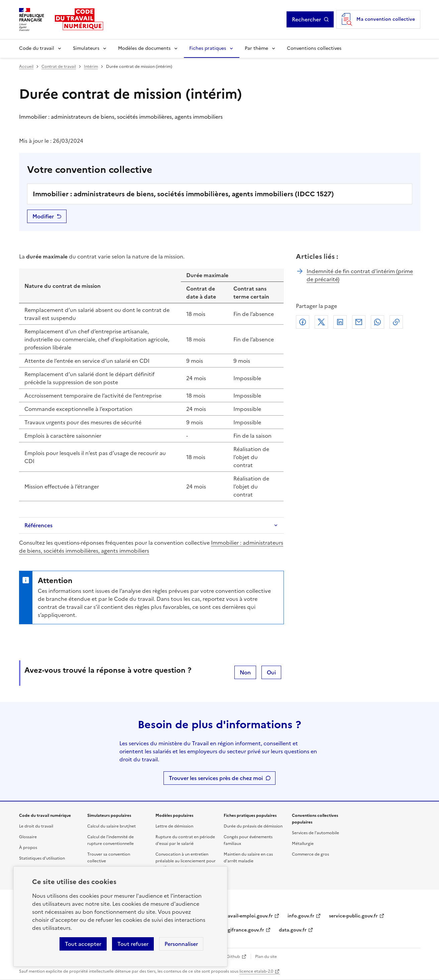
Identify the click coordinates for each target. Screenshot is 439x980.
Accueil (26, 67)
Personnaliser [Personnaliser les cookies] (181, 944)
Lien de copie (396, 322)
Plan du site (266, 957)
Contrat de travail (59, 67)
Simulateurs (86, 48)
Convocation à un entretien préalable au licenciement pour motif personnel (186, 861)
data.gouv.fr (293, 930)
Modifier (43, 216)
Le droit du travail (36, 826)
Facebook (303, 322)
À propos (28, 848)
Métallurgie (303, 844)
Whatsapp (377, 322)
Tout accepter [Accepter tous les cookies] (83, 944)
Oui (271, 672)
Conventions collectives (314, 48)
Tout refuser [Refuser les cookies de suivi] (133, 944)
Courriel (359, 322)
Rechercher (310, 19)
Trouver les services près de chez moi (216, 778)
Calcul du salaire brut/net (112, 826)
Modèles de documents (144, 48)
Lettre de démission (174, 826)
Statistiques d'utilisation (42, 858)
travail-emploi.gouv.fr (248, 916)
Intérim (91, 67)
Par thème (256, 48)
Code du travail (37, 48)
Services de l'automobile (315, 833)
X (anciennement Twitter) (321, 322)
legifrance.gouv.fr (244, 930)
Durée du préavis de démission (253, 826)
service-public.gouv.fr (353, 916)
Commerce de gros (310, 854)
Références (38, 525)
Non (245, 672)
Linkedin (340, 322)
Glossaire (28, 837)
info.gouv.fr (301, 916)
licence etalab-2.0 (256, 971)
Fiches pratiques (208, 48)
